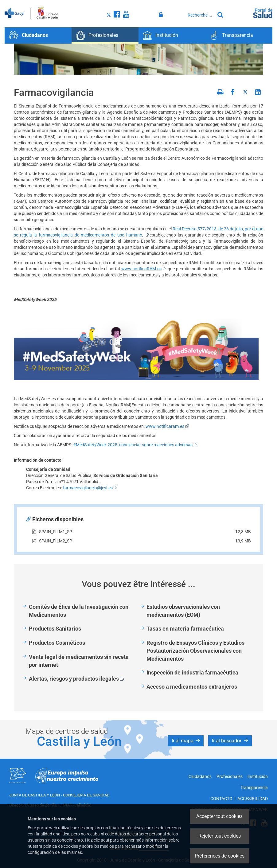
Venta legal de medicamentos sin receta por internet (79, 661)
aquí (105, 840)
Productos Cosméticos (57, 643)
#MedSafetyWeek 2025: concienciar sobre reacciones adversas (135, 445)
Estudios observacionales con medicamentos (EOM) (183, 611)
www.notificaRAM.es (144, 269)
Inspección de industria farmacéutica (192, 673)
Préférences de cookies (220, 856)
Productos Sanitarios (55, 629)
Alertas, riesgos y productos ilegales (76, 679)
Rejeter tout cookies (220, 836)
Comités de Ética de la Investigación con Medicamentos (79, 611)
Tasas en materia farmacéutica (185, 629)
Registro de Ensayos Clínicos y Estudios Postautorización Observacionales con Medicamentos (195, 651)
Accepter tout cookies (219, 816)
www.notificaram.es (167, 426)
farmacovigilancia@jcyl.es (90, 488)
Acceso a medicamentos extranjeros (192, 687)
